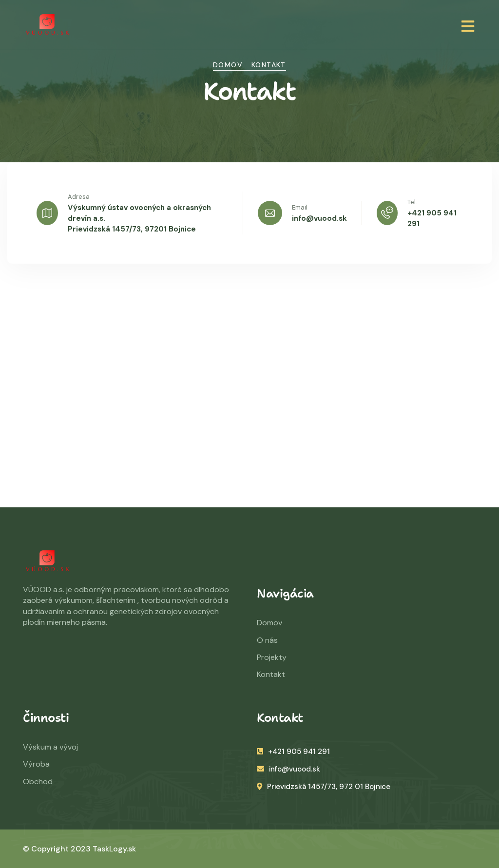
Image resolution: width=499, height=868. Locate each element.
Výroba (36, 764)
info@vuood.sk (319, 218)
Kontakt (271, 674)
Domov (228, 65)
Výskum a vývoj (50, 747)
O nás (267, 640)
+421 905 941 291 (293, 752)
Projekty (272, 657)
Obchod (38, 781)
